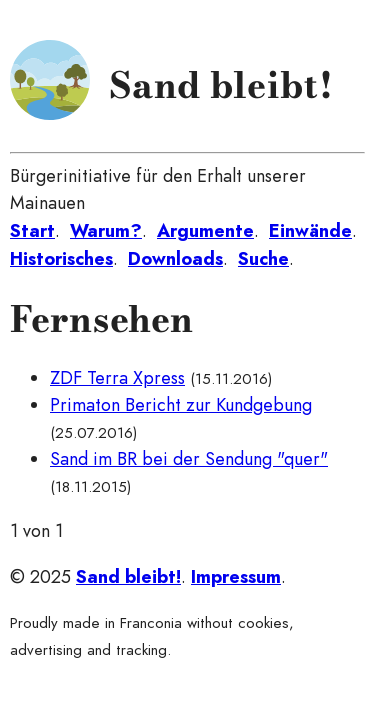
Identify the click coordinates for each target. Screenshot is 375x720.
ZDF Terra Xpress (117, 378)
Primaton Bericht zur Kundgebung (181, 405)
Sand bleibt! (221, 84)
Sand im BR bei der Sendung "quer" (189, 459)
